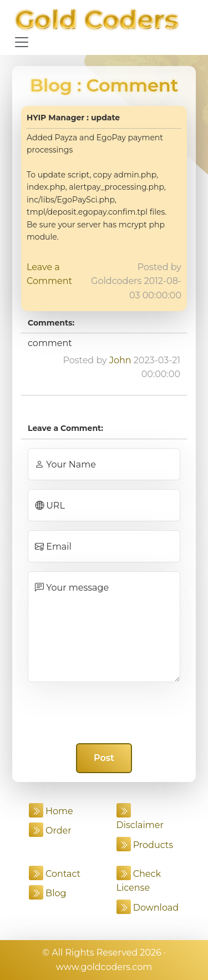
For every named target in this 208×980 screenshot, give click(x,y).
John (120, 360)
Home (51, 811)
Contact (55, 874)
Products (145, 845)
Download (148, 908)
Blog (51, 85)
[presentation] (104, 713)
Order (50, 831)
